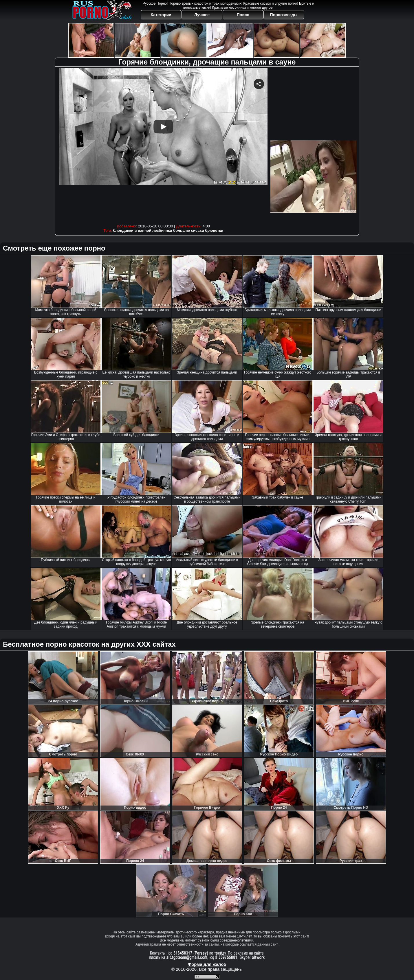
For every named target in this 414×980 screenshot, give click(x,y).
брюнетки (214, 230)
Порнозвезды (284, 15)
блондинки (123, 230)
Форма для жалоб (207, 964)
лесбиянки (162, 230)
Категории (161, 15)
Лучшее (202, 15)
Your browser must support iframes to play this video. (163, 145)
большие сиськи (189, 230)
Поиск (243, 15)
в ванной (143, 230)
